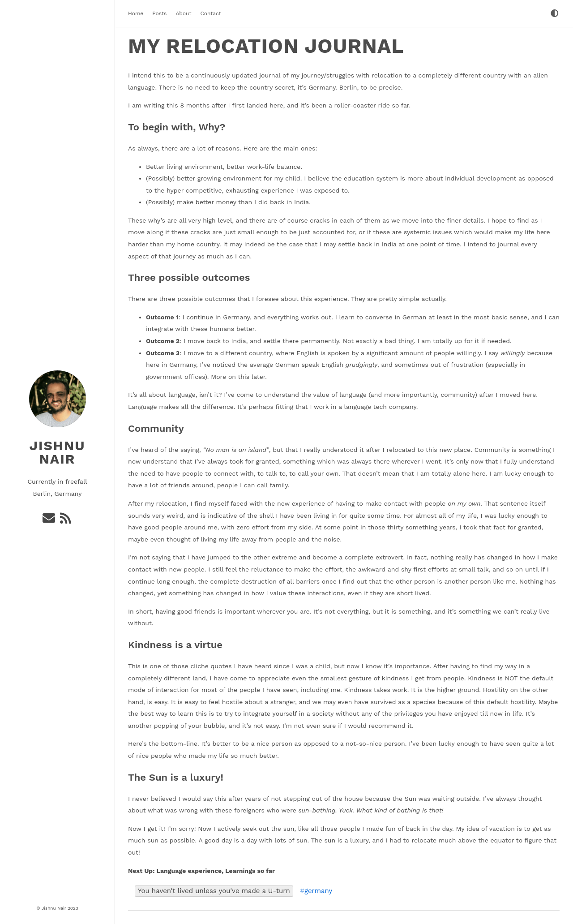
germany (318, 891)
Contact (210, 13)
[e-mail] (49, 520)
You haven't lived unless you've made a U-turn (214, 891)
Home (136, 13)
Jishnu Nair (57, 452)
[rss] (66, 520)
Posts (159, 13)
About (183, 13)
